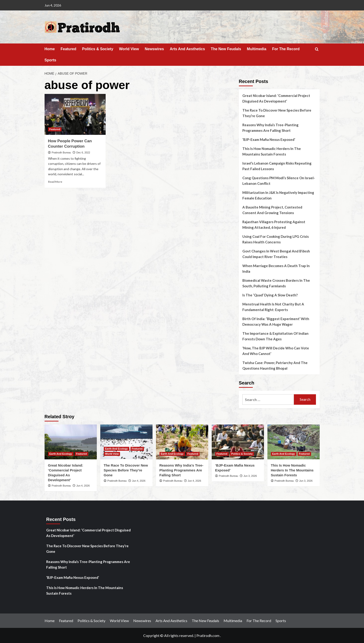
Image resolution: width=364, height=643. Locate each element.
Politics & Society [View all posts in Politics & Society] (242, 454)
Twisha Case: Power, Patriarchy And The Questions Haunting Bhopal (275, 365)
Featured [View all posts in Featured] (55, 129)
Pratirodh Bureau (61, 152)
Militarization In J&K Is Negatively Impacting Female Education (278, 195)
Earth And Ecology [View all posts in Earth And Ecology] (61, 454)
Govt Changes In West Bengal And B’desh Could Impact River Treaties (276, 254)
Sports (50, 60)
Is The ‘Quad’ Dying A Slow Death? (270, 295)
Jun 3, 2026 (250, 476)
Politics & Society (98, 49)
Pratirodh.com (208, 635)
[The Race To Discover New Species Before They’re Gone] (126, 442)
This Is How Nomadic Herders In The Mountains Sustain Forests (272, 151)
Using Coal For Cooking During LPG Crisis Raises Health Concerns (276, 239)
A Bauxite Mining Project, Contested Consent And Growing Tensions (272, 210)
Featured (68, 49)
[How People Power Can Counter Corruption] (75, 114)
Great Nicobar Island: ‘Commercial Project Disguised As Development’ (276, 98)
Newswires (154, 49)
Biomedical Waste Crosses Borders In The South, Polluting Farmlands (276, 283)
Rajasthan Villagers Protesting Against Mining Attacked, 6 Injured (274, 225)
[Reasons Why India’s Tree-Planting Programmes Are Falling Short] (182, 442)
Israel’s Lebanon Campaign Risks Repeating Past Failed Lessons (277, 166)
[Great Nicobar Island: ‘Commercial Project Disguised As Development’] (71, 442)
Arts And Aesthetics (187, 49)
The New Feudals (226, 49)
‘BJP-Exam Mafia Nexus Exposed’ (269, 139)
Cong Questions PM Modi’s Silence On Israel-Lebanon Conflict (279, 181)
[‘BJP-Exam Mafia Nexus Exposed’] (238, 442)
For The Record (286, 49)
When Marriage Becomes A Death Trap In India (276, 268)
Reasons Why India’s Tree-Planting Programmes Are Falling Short (270, 128)
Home (50, 49)
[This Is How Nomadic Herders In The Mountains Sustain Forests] (294, 442)
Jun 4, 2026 (83, 486)
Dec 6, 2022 (83, 152)
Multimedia (257, 49)
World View (129, 49)
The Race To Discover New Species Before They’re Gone (277, 113)
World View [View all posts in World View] (112, 454)
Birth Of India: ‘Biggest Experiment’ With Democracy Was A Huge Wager (276, 321)
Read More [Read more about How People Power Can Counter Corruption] (55, 182)
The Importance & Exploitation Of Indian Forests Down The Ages (275, 336)
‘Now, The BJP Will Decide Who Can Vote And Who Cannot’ (276, 351)
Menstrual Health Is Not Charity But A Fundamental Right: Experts (273, 307)
